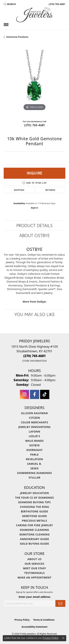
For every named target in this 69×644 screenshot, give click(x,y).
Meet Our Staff (34, 568)
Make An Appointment (34, 577)
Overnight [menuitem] (34, 450)
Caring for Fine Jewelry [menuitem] (34, 525)
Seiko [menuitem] (34, 468)
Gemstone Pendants (17, 37)
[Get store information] (34, 361)
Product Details (34, 225)
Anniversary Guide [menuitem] (34, 539)
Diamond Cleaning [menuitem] (35, 530)
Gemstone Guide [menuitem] (34, 516)
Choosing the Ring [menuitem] (34, 507)
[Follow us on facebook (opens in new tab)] (35, 394)
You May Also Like (35, 314)
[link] (57, 4)
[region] (34, 81)
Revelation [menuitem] (34, 459)
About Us (34, 559)
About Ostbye (35, 235)
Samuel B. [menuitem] (35, 464)
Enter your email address (34, 597)
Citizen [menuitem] (35, 418)
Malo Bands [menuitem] (34, 441)
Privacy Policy (22, 620)
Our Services (34, 564)
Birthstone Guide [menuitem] (35, 511)
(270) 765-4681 (34, 125)
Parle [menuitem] (35, 455)
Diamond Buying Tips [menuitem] (34, 502)
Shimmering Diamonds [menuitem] (35, 473)
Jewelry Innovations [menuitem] (34, 427)
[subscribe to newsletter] (60, 603)
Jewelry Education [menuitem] (34, 493)
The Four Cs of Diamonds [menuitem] (34, 498)
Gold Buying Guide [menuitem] (34, 544)
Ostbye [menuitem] (34, 445)
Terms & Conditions (44, 620)
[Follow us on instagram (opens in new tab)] (24, 394)
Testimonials (34, 573)
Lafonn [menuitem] (34, 432)
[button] (10, 4)
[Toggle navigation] (6, 25)
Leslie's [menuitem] (34, 436)
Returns (50, 190)
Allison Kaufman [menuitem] (34, 413)
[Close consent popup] (63, 638)
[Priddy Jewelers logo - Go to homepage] (35, 15)
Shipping (19, 190)
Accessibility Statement (34, 627)
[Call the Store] (35, 356)
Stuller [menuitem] (35, 478)
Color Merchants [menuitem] (34, 422)
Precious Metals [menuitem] (34, 521)
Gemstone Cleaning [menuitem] (34, 534)
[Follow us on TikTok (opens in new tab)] (45, 394)
